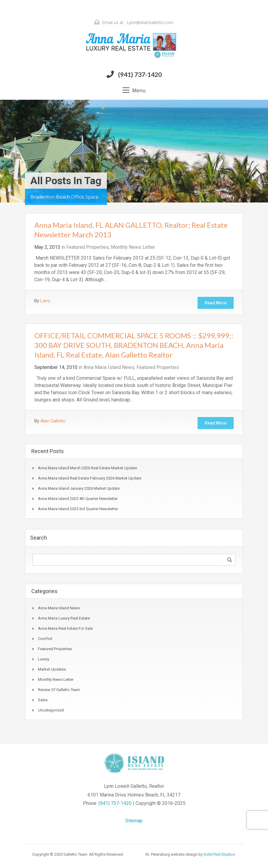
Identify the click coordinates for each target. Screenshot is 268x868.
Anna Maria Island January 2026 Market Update (79, 488)
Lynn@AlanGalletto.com (150, 22)
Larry (45, 301)
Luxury (44, 659)
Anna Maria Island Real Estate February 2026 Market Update (90, 478)
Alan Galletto (53, 421)
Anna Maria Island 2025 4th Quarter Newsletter (78, 499)
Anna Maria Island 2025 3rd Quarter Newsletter (78, 509)
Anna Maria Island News (109, 367)
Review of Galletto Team (59, 690)
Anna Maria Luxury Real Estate (64, 618)
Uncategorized (51, 710)
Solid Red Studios (219, 854)
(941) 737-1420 (140, 74)
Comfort (45, 639)
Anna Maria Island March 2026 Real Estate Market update (87, 468)
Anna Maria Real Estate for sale (65, 628)
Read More (216, 303)
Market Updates (52, 669)
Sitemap (134, 821)
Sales (43, 700)
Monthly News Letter (133, 247)
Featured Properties (87, 247)
